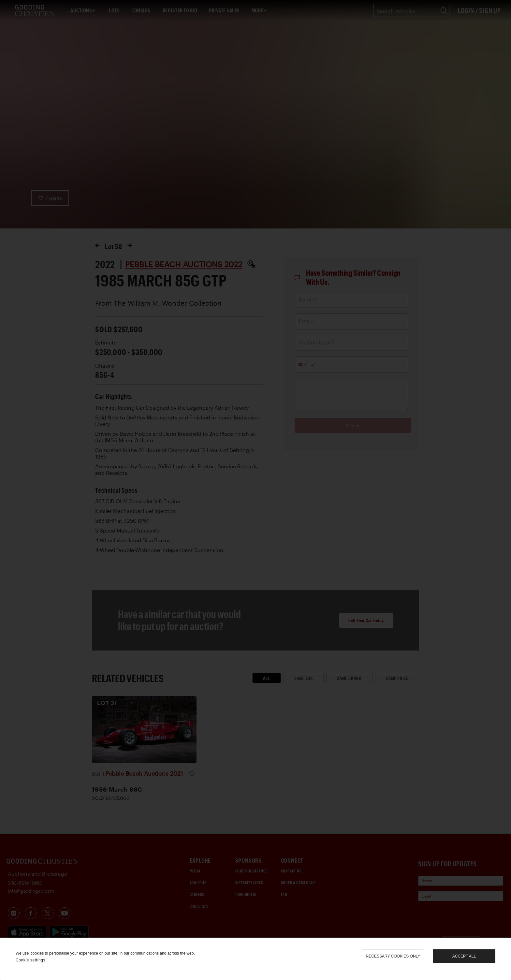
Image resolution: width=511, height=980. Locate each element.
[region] (255, 959)
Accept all (464, 956)
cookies (37, 953)
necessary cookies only (393, 956)
